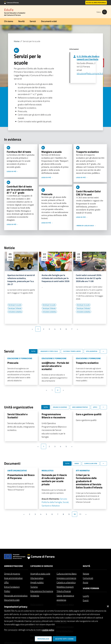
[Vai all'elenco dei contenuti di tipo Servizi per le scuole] (15, 305)
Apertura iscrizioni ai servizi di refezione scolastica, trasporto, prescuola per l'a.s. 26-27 (21, 280)
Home (17, 41)
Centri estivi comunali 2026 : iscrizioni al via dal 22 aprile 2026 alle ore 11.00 (89, 278)
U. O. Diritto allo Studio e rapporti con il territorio (88, 58)
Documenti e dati (49, 21)
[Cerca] (104, 12)
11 (80, 514)
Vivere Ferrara (91, 588)
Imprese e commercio (66, 578)
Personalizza (43, 639)
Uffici (6, 582)
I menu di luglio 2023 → (86, 226)
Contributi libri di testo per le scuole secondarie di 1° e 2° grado (20, 190)
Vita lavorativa (37, 578)
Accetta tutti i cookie (64, 639)
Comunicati (88, 578)
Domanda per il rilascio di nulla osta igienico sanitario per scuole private (54, 480)
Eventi (86, 600)
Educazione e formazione (42, 591)
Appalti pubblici (37, 582)
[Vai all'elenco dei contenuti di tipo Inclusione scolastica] (15, 312)
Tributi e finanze (64, 591)
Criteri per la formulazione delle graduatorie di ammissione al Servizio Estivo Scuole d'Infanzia (89, 481)
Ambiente (35, 596)
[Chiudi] (108, 606)
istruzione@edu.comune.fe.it (90, 73)
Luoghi (86, 596)
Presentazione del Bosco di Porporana (21, 477)
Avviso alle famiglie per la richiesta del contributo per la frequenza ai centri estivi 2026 (55, 278)
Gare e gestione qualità (89, 414)
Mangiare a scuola (51, 152)
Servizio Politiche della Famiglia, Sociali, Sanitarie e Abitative (55, 502)
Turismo (34, 587)
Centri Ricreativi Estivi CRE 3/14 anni (88, 193)
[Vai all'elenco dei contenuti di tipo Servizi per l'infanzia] (15, 308)
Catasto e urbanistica (66, 582)
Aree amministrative (13, 578)
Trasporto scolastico (87, 152)
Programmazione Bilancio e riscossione (54, 416)
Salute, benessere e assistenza (65, 598)
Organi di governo (12, 574)
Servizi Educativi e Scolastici (17, 416)
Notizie (86, 574)
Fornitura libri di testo (19, 152)
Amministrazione (13, 566)
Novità (21, 21)
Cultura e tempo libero (67, 574)
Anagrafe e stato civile (40, 574)
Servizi (33, 21)
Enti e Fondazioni (12, 587)
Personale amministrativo (16, 596)
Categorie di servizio (42, 566)
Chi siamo (9, 21)
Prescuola (47, 194)
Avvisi (85, 582)
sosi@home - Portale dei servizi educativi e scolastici (55, 366)
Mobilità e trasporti (65, 587)
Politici (7, 591)
